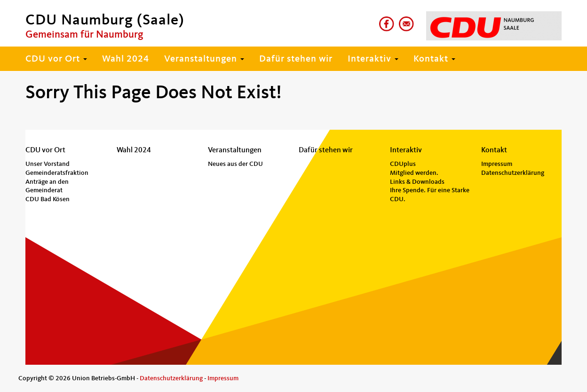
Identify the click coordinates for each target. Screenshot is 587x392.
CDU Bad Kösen (48, 199)
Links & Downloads (417, 182)
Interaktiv (373, 59)
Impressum (497, 164)
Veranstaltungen (204, 59)
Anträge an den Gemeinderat (47, 186)
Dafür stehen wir (296, 59)
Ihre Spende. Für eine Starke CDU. (430, 195)
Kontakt (434, 59)
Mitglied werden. (414, 173)
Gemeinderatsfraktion (57, 173)
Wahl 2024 (126, 59)
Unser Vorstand (48, 164)
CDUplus (403, 164)
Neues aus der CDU (235, 164)
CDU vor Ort (56, 59)
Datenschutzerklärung (513, 173)
